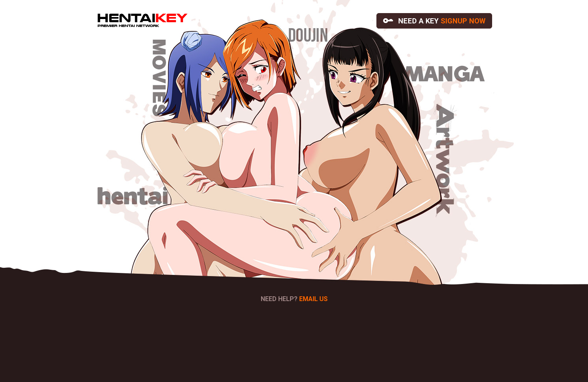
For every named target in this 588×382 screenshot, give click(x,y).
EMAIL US (313, 299)
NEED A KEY (434, 21)
